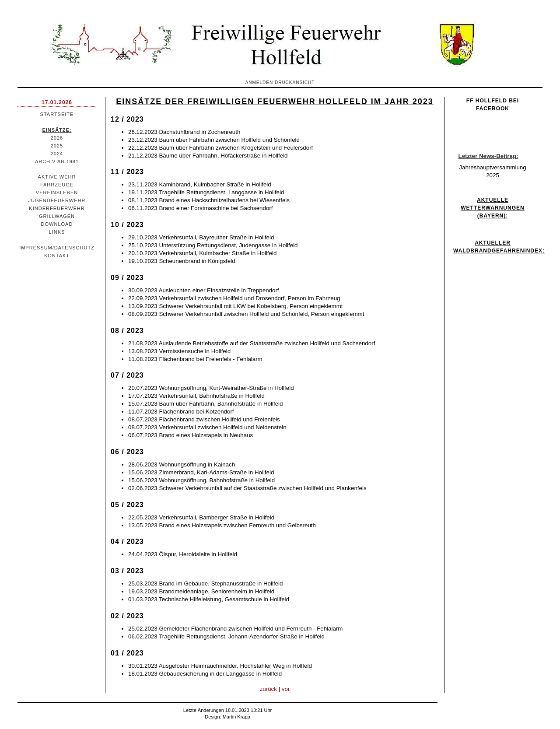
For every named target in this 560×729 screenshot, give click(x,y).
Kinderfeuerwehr (57, 208)
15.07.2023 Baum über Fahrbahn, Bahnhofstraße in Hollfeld (205, 404)
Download (57, 224)
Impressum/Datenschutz (57, 248)
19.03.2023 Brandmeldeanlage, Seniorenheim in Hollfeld (201, 591)
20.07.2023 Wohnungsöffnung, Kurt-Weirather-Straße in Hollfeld (211, 388)
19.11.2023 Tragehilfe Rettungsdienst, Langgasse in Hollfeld (206, 192)
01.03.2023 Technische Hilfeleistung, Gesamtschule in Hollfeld (209, 599)
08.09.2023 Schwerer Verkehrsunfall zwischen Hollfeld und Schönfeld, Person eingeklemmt (246, 314)
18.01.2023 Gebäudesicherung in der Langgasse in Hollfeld (205, 674)
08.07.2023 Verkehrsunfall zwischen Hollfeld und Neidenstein (207, 427)
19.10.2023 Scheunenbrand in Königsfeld (182, 261)
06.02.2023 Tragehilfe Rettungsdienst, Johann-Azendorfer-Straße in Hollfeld (226, 636)
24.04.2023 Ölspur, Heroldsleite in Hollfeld (183, 554)
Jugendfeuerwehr (57, 200)
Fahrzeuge (57, 185)
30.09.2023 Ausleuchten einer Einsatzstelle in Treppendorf (204, 290)
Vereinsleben (57, 193)
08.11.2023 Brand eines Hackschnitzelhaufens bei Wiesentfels (209, 200)
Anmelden (259, 82)
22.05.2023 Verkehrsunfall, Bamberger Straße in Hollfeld (201, 517)
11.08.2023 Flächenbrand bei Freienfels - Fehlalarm (195, 359)
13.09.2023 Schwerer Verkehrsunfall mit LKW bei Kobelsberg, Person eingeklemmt (235, 306)
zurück (268, 689)
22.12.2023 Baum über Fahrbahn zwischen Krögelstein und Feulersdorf (220, 148)
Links (57, 232)
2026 (57, 138)
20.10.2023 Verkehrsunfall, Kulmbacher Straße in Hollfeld (202, 253)
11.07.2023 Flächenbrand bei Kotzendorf (181, 412)
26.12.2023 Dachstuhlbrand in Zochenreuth (184, 132)
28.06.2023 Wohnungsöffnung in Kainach (182, 464)
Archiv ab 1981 (57, 161)
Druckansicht (295, 82)
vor (286, 689)
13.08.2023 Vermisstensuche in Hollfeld (179, 351)
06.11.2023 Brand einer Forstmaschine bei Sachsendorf (200, 208)
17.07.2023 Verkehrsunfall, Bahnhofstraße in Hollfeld (196, 396)
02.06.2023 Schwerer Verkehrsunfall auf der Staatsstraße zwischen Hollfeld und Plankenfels (247, 488)
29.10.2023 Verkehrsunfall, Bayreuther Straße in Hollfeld (201, 237)
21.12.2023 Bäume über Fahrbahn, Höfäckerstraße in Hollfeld (208, 156)
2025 (57, 146)
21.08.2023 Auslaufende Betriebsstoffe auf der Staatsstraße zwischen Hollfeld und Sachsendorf (252, 343)
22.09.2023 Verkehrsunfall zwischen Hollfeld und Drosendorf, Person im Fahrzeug (234, 298)
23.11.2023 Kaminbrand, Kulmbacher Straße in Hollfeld (200, 184)
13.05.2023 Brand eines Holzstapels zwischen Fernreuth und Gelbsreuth (222, 525)
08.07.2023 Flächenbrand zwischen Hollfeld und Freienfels (204, 419)
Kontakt (57, 256)
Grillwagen (57, 216)
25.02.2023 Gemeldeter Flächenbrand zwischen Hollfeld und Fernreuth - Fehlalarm (235, 629)
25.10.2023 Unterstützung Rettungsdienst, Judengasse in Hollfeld (213, 245)
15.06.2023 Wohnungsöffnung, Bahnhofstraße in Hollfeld (201, 480)
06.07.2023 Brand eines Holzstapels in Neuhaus (191, 435)
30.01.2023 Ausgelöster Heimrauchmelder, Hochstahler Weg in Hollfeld (220, 666)
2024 (57, 154)
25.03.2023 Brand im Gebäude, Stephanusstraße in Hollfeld (205, 584)
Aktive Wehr (57, 177)
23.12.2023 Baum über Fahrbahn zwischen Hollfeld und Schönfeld (214, 140)
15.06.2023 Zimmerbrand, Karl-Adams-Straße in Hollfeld (201, 472)
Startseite (57, 114)
